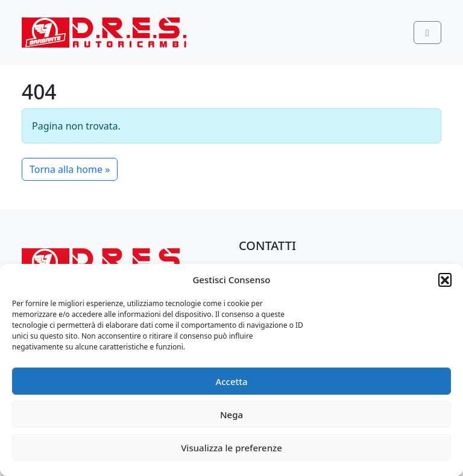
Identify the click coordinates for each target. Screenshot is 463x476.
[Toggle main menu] (427, 33)
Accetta (231, 381)
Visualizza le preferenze (231, 448)
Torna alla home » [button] (70, 169)
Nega (231, 415)
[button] (445, 280)
